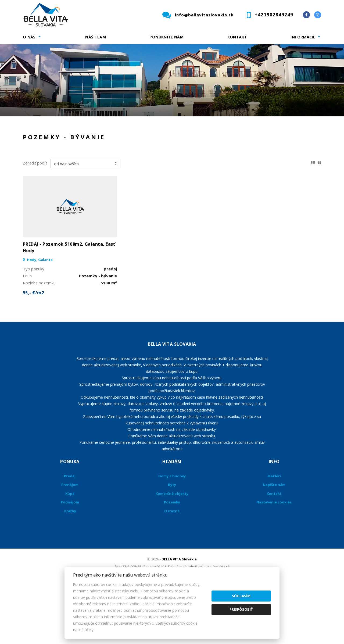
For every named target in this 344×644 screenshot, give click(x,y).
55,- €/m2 (33, 349)
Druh (104, 127)
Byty (172, 541)
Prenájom (72, 155)
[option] (172, 80)
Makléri (274, 532)
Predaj (40, 155)
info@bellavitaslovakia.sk (204, 15)
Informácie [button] (303, 37)
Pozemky (172, 558)
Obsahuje (185, 127)
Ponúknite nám (166, 37)
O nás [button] (29, 37)
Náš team (96, 37)
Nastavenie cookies (274, 558)
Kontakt (237, 37)
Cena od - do (265, 127)
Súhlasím (241, 596)
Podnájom (135, 155)
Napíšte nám (274, 541)
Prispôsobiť (241, 609)
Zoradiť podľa (35, 219)
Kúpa (104, 155)
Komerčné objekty (172, 550)
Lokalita (31, 127)
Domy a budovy (172, 532)
